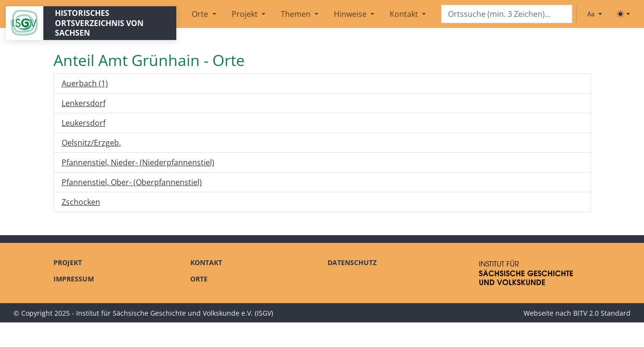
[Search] (507, 14)
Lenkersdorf (84, 103)
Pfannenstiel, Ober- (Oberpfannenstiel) (132, 182)
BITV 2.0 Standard (602, 313)
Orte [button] (201, 14)
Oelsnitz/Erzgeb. (91, 143)
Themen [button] (297, 14)
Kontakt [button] (405, 14)
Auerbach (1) (85, 83)
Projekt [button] (246, 14)
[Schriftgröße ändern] (594, 14)
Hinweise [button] (351, 14)
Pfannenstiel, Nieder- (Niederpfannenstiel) (138, 162)
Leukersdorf (84, 123)
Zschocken (81, 202)
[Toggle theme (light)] (623, 14)
